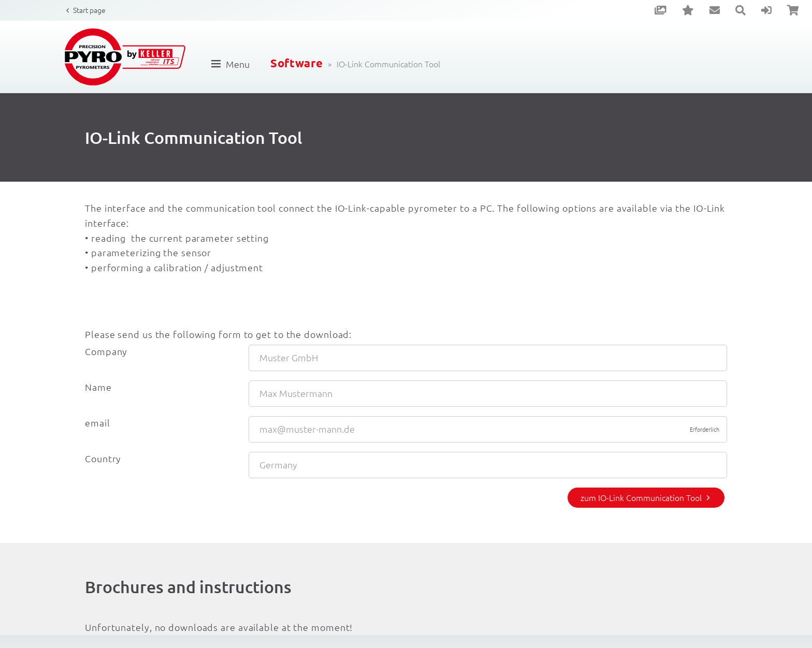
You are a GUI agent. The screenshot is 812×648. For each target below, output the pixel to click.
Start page (89, 10)
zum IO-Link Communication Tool (641, 497)
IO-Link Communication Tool (388, 64)
